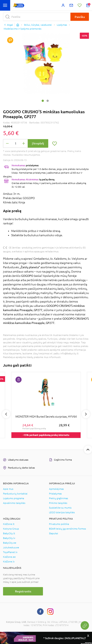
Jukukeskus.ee (11, 548)
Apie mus (8, 489)
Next (86, 414)
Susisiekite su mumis (60, 508)
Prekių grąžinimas (59, 498)
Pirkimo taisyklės (58, 503)
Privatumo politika (59, 524)
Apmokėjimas (56, 489)
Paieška (80, 17)
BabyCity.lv (9, 538)
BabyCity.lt (9, 533)
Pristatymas (55, 494)
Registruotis (23, 591)
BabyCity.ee (10, 543)
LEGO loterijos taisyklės (62, 512)
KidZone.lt (9, 524)
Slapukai (54, 533)
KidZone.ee (9, 557)
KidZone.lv (9, 562)
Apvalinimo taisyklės (14, 503)
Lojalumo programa (14, 498)
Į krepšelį (38, 143)
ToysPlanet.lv (10, 552)
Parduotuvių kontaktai (15, 494)
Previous (6, 414)
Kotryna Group (11, 529)
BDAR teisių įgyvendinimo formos (67, 529)
